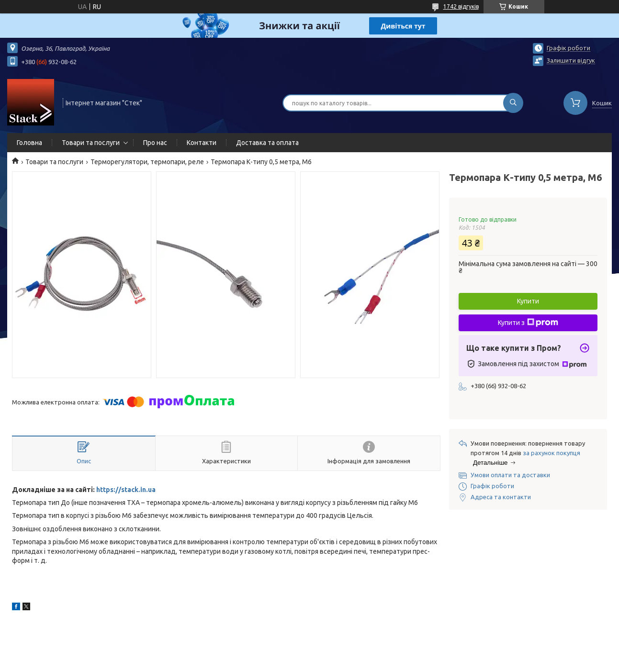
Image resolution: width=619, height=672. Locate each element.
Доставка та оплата (267, 143)
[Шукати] (513, 103)
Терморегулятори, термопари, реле (147, 162)
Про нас (155, 143)
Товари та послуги (91, 143)
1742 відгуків (461, 6)
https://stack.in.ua (126, 490)
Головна (29, 143)
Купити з (528, 323)
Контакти (202, 143)
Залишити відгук (571, 60)
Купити (528, 301)
